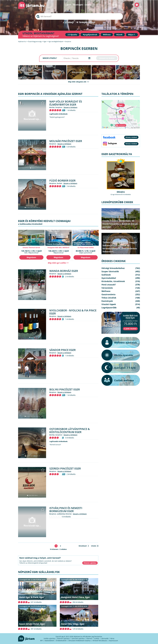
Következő (83, 546)
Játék (69, 5)
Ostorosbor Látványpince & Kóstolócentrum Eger (70, 430)
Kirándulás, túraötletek (113, 281)
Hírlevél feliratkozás (100, 641)
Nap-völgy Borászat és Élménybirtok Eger (66, 103)
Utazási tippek (120, 217)
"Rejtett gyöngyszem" (57, 117)
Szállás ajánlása (49, 638)
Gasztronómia (108, 294)
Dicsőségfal (78, 5)
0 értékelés (66, 517)
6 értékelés (71, 147)
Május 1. (132, 35)
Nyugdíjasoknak (90, 35)
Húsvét (119, 35)
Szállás (97, 638)
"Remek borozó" (55, 445)
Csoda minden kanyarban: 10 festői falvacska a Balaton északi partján (120, 224)
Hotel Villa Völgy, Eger (73, 624)
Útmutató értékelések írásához (79, 641)
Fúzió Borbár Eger (62, 180)
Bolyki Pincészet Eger (65, 389)
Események (107, 301)
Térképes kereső (87, 22)
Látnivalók (105, 638)
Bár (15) (104, 72)
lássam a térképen (70, 107)
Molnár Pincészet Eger (66, 141)
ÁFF (41, 641)
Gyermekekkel (109, 278)
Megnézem (31, 257)
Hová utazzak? (120, 238)
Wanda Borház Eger (64, 271)
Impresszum (113, 641)
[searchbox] (79, 16)
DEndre (121, 192)
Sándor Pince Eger (62, 350)
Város (112, 638)
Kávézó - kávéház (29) (55, 72)
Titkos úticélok (109, 298)
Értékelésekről (61, 641)
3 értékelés (71, 186)
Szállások (106, 275)
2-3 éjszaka (72, 35)
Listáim (88, 5)
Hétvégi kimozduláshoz (126, 216)
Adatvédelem (49, 641)
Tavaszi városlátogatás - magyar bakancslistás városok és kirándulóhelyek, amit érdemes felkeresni (120, 247)
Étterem (89, 638)
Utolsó (94, 546)
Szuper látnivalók (108, 217)
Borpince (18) (79, 72)
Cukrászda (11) (128, 72)
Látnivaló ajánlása (78, 638)
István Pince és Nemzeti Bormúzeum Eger (66, 509)
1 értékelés (71, 110)
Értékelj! (70, 22)
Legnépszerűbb (131, 217)
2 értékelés (70, 277)
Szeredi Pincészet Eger (65, 468)
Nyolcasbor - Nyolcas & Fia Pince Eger (73, 312)
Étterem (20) (30, 72)
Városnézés (107, 288)
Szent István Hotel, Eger (32, 624)
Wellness (107, 35)
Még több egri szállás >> (58, 263)
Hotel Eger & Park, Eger (32, 597)
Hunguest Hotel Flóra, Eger (75, 597)
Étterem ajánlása (63, 638)
